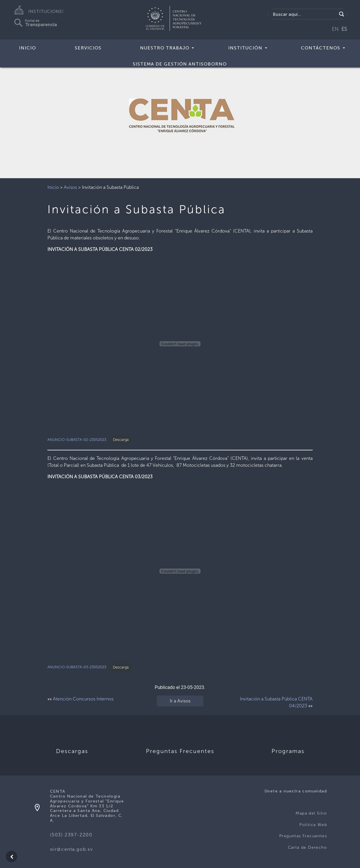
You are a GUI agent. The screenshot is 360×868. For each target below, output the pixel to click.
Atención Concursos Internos (83, 699)
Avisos (70, 187)
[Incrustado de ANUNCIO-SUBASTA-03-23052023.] (180, 571)
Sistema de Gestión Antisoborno (180, 64)
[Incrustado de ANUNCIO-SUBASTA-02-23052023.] (180, 344)
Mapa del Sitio (311, 813)
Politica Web (313, 825)
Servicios (88, 48)
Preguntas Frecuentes (303, 836)
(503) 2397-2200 (71, 835)
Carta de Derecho (307, 847)
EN (335, 29)
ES (344, 29)
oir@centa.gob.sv (72, 849)
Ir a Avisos (180, 701)
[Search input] (304, 14)
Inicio (27, 48)
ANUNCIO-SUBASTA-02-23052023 (77, 440)
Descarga (121, 440)
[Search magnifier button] (342, 14)
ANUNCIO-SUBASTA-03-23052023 (77, 667)
